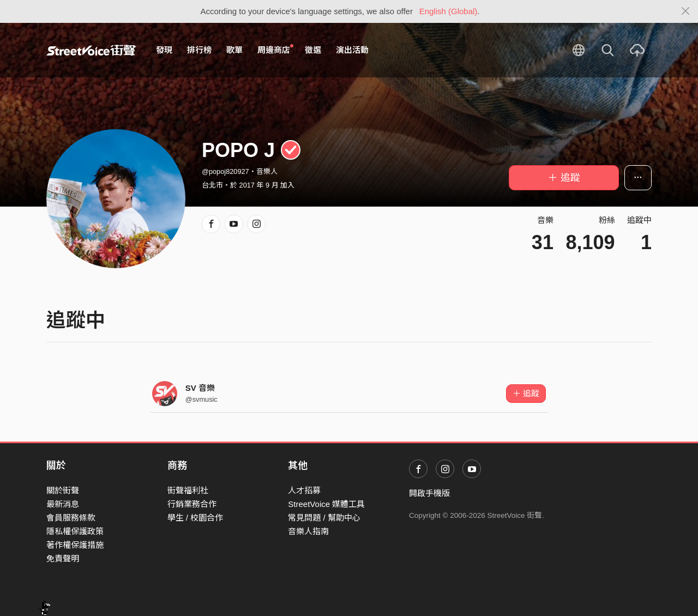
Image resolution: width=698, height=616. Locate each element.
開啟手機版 (429, 493)
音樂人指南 (308, 531)
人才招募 (304, 490)
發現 (164, 50)
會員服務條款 (71, 518)
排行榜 (199, 50)
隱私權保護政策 (75, 531)
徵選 (313, 50)
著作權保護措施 (75, 545)
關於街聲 (63, 490)
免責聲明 (63, 558)
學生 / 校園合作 (195, 518)
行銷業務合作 (192, 504)
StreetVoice (91, 50)
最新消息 (63, 504)
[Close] (686, 11)
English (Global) (449, 11)
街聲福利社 (188, 490)
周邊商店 (275, 50)
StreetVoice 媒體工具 (326, 504)
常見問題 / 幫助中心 (324, 518)
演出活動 (352, 50)
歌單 (234, 50)
